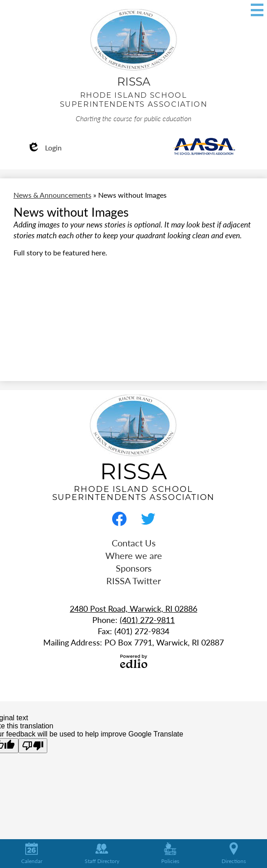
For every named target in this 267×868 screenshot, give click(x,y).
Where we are (134, 555)
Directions (234, 854)
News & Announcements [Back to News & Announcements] (52, 195)
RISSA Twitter (133, 581)
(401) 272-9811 (147, 620)
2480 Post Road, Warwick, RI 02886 (133, 608)
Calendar (32, 854)
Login (44, 148)
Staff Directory (102, 854)
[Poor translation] (33, 746)
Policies (170, 854)
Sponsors (134, 568)
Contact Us (134, 543)
